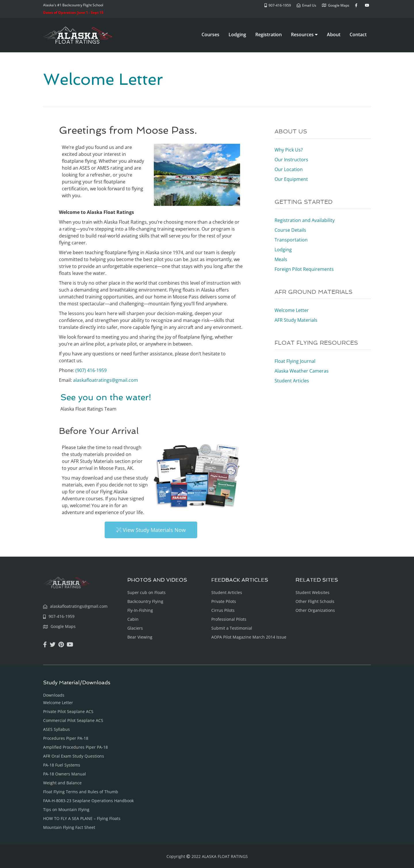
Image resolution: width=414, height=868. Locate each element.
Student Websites (313, 592)
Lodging (237, 35)
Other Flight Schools (315, 601)
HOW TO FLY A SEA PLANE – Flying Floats (82, 818)
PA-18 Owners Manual (65, 774)
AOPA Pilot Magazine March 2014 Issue (249, 637)
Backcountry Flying (145, 601)
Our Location (289, 169)
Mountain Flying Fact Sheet (69, 827)
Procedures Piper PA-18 (66, 738)
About (334, 35)
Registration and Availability (305, 220)
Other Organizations (315, 610)
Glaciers (135, 628)
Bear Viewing (140, 637)
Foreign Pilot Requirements (304, 269)
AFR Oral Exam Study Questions (74, 756)
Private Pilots (224, 601)
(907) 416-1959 (91, 370)
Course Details (290, 230)
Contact (358, 35)
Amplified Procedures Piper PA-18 (75, 747)
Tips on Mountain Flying (66, 809)
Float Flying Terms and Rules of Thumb (81, 792)
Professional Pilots (229, 619)
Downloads (54, 695)
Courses (210, 35)
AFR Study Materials (296, 320)
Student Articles (292, 381)
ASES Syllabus (56, 729)
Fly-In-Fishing (140, 610)
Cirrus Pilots (223, 610)
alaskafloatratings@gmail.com (106, 380)
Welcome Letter (292, 310)
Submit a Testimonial (232, 628)
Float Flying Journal (295, 361)
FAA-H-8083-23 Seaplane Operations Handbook (88, 801)
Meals (281, 259)
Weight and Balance (62, 783)
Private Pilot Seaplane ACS (68, 711)
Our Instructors (291, 160)
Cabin (133, 619)
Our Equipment (291, 179)
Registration (269, 35)
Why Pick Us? (289, 150)
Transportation (291, 240)
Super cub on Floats (146, 592)
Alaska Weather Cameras (302, 371)
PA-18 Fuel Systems (62, 765)
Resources (304, 35)
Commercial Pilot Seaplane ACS (73, 720)
